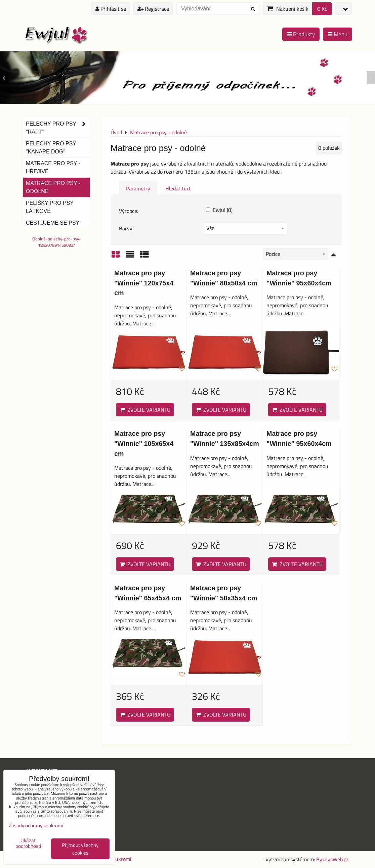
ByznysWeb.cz (332, 859)
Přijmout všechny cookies (80, 849)
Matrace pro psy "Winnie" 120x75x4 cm (144, 283)
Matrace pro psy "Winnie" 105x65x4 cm (144, 443)
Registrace (153, 9)
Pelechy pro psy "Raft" (58, 128)
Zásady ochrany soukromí (36, 826)
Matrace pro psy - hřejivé (53, 167)
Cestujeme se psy (53, 223)
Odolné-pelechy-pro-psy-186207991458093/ (57, 242)
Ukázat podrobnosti (28, 843)
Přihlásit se (111, 9)
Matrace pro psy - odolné (53, 187)
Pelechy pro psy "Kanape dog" (51, 148)
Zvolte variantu (145, 410)
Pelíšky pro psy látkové (50, 207)
